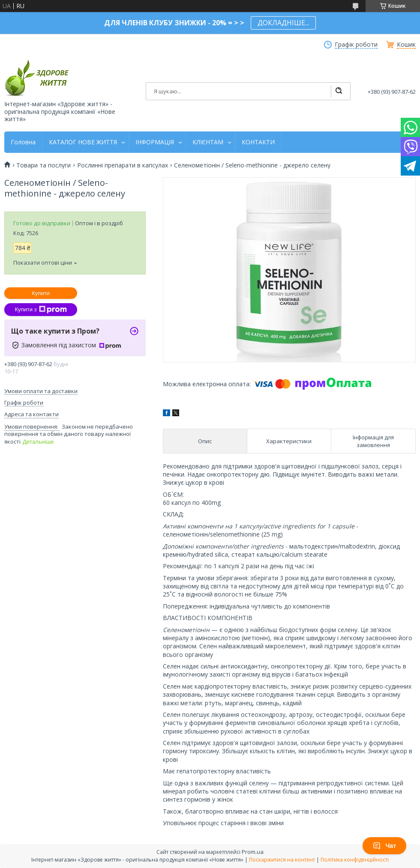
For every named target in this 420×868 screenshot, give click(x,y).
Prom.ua (253, 852)
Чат (384, 846)
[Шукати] (339, 91)
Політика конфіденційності (355, 860)
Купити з (40, 310)
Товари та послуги (43, 165)
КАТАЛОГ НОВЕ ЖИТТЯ (83, 142)
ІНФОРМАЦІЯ (155, 142)
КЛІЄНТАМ (208, 142)
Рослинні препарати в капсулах (123, 165)
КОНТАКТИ (258, 142)
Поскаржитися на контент (282, 860)
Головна (23, 142)
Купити (41, 293)
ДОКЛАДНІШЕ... (283, 23)
